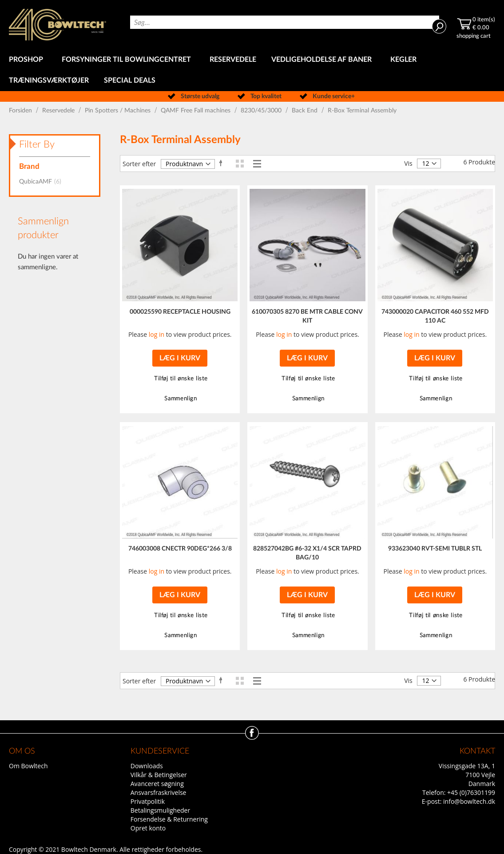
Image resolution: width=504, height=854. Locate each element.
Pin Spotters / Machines (119, 111)
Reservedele (59, 111)
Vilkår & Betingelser (159, 775)
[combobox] (285, 22)
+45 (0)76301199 (471, 792)
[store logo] (58, 25)
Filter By (37, 144)
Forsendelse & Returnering (169, 819)
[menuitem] (28, 60)
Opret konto (148, 828)
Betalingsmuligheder (160, 810)
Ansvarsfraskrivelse (159, 792)
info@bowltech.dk (469, 801)
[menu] (252, 70)
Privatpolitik (148, 801)
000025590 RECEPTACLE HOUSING (180, 312)
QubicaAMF (43, 182)
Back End (306, 111)
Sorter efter (139, 164)
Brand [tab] (29, 166)
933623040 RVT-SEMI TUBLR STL (435, 549)
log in (157, 334)
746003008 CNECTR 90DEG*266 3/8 (180, 549)
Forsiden (21, 111)
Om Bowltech (28, 766)
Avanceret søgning (157, 784)
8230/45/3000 (262, 111)
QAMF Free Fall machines (196, 111)
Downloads (147, 766)
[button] (180, 379)
